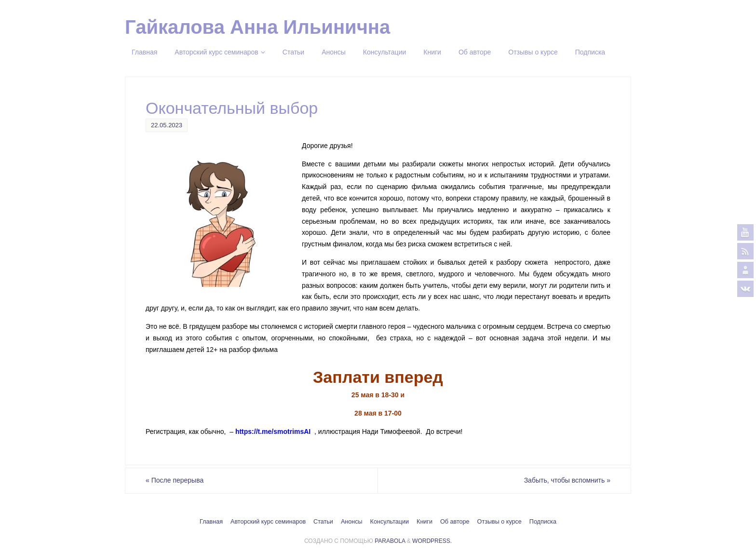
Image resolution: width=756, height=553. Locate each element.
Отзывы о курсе (499, 522)
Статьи (323, 522)
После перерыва (175, 480)
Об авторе (455, 522)
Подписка (543, 522)
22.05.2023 (167, 125)
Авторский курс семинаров (268, 522)
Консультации (390, 522)
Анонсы (352, 522)
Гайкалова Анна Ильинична (257, 27)
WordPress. (432, 541)
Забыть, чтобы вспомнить (567, 480)
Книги (425, 522)
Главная (211, 522)
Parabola (390, 541)
